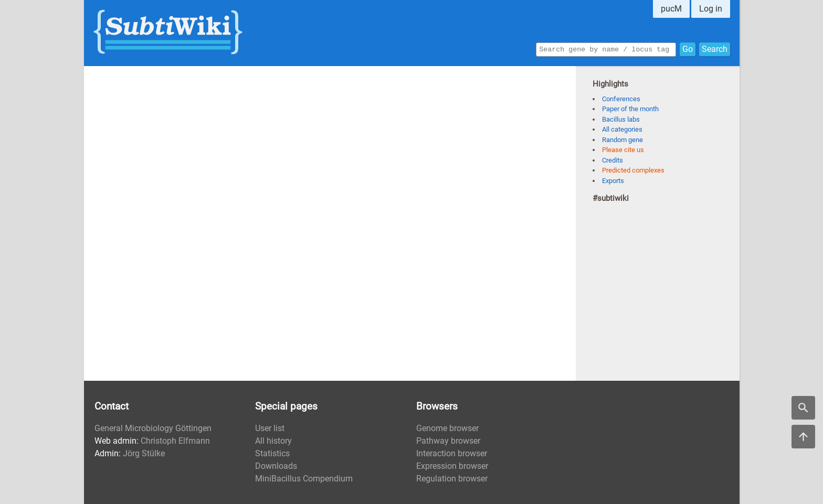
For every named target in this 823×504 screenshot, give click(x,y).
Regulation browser (452, 479)
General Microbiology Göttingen (153, 428)
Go (688, 49)
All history (273, 441)
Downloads (276, 466)
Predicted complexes (633, 170)
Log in (711, 9)
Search (715, 49)
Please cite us (623, 150)
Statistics (272, 453)
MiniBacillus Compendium (304, 479)
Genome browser (447, 428)
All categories (622, 129)
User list (270, 428)
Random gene (622, 140)
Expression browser (452, 466)
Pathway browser (448, 441)
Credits (613, 160)
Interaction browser (452, 453)
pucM (671, 9)
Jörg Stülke (144, 453)
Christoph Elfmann (175, 441)
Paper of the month (630, 109)
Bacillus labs (621, 119)
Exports (613, 181)
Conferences (621, 99)
